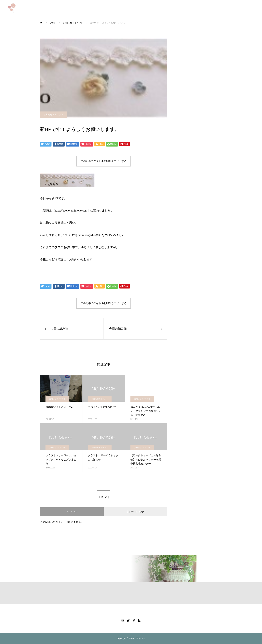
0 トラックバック (136, 512)
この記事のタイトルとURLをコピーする (104, 161)
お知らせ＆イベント (53, 115)
